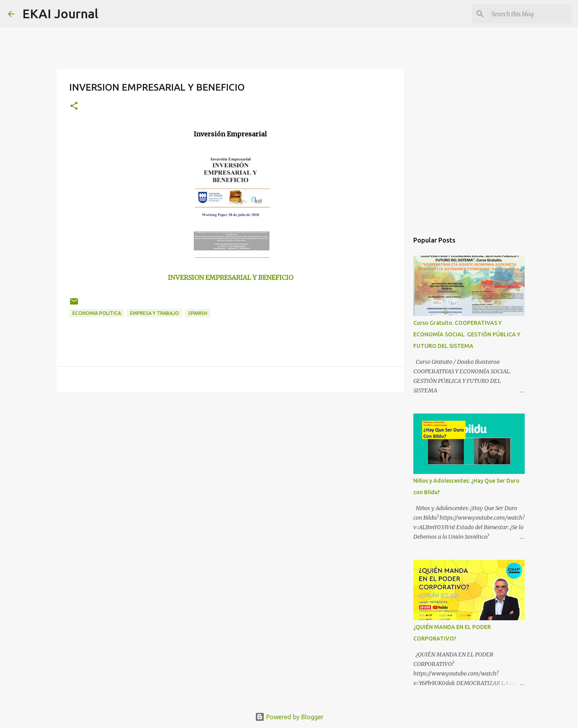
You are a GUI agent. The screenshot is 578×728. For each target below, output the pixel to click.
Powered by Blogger (289, 717)
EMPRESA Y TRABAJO (155, 313)
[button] (74, 106)
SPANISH (198, 313)
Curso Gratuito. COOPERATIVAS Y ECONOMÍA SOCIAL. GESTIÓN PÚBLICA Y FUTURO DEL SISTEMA (467, 334)
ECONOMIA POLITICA (97, 313)
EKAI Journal (60, 14)
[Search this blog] (530, 14)
